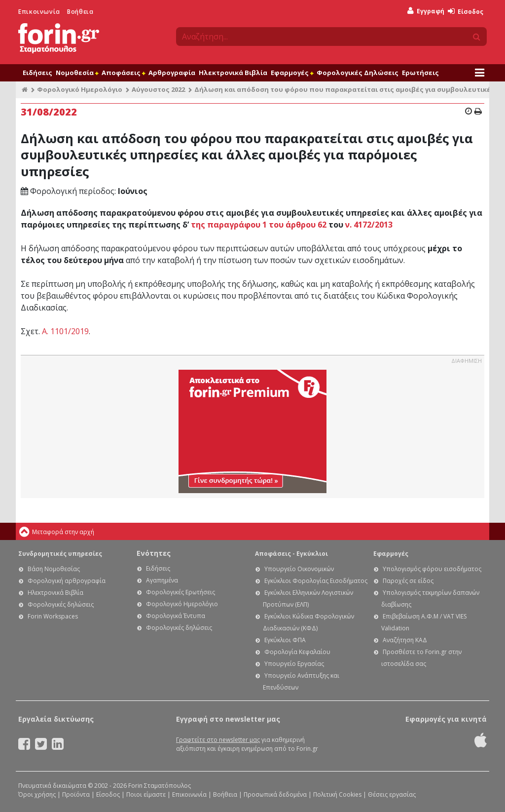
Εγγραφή (426, 11)
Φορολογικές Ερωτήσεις (180, 592)
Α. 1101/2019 (65, 331)
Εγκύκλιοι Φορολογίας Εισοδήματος (316, 581)
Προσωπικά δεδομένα (275, 794)
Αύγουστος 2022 (158, 89)
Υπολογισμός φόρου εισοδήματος (432, 569)
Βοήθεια (80, 12)
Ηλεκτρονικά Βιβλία (233, 73)
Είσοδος (466, 12)
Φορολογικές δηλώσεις (61, 604)
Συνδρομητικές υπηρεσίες (60, 554)
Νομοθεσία (77, 73)
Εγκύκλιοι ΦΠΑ (285, 640)
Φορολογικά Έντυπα (176, 616)
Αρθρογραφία (172, 73)
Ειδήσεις (37, 73)
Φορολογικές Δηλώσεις (358, 73)
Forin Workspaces (53, 616)
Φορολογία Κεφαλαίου (297, 652)
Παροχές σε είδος (408, 581)
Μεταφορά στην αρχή (63, 532)
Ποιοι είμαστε (146, 794)
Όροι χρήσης (37, 794)
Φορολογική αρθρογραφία (67, 581)
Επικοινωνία (39, 12)
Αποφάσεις (123, 73)
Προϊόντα (76, 794)
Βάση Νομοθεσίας (54, 569)
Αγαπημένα (162, 580)
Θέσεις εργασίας (392, 794)
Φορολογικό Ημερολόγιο (80, 89)
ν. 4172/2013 (369, 225)
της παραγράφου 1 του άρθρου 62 (259, 225)
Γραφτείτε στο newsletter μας (218, 740)
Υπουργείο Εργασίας (294, 664)
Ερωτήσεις (420, 73)
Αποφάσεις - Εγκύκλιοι (291, 554)
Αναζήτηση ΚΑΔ (405, 640)
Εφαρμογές (292, 73)
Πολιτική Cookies (337, 794)
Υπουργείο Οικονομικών (299, 569)
